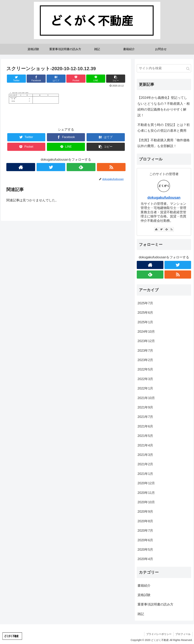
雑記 (141, 614)
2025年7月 (145, 303)
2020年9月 (145, 512)
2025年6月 (145, 313)
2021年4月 (145, 445)
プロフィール (183, 634)
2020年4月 (145, 559)
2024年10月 (146, 332)
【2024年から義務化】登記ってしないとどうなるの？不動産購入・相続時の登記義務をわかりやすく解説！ (164, 106)
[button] (188, 69)
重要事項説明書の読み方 (155, 604)
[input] (164, 68)
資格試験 (144, 595)
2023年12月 (146, 341)
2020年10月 (146, 502)
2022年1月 (145, 388)
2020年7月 (145, 531)
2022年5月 (145, 369)
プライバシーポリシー (159, 634)
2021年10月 (146, 398)
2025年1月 (145, 322)
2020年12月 (146, 483)
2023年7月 (145, 351)
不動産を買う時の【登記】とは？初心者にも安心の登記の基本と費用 (164, 128)
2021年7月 (145, 417)
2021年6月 (145, 426)
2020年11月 (146, 493)
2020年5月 (145, 550)
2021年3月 (145, 455)
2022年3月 (145, 379)
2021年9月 (145, 407)
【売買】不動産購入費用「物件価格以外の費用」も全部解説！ (164, 143)
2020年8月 (145, 521)
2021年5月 (145, 436)
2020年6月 (145, 540)
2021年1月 (145, 474)
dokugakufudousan (164, 198)
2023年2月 (145, 360)
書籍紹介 (144, 586)
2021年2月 (145, 464)
